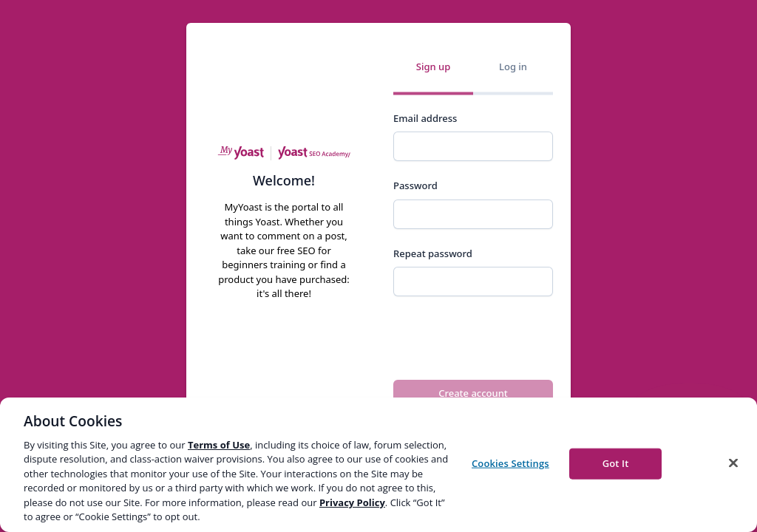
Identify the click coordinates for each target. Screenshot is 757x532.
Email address (425, 118)
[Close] (733, 463)
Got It (616, 463)
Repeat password (433, 253)
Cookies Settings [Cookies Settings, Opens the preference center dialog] (510, 463)
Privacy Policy (352, 502)
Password (415, 185)
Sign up (433, 66)
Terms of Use (219, 445)
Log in (513, 66)
